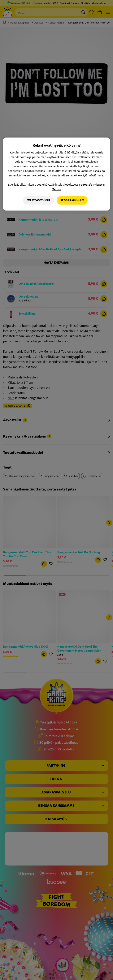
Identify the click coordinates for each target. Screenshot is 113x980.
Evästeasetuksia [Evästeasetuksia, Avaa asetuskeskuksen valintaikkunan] (39, 200)
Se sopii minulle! (72, 200)
